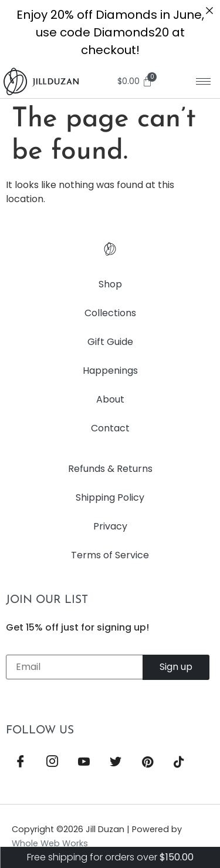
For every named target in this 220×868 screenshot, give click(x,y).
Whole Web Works (50, 843)
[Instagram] (52, 763)
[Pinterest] (147, 763)
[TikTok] (179, 763)
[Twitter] (116, 763)
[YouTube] (84, 763)
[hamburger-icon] (203, 81)
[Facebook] (21, 763)
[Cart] (137, 82)
